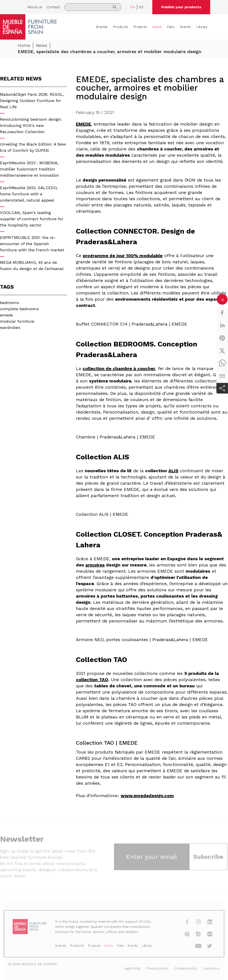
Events (185, 27)
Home (24, 45)
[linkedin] (222, 325)
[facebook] (222, 313)
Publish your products (181, 7)
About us (35, 7)
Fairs (171, 27)
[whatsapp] (222, 363)
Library (202, 27)
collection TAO (92, 680)
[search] (93, 7)
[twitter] (222, 351)
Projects (140, 27)
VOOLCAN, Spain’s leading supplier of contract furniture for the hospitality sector (32, 219)
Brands (102, 27)
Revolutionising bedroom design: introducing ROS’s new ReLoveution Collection (31, 125)
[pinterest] (222, 338)
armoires (95, 565)
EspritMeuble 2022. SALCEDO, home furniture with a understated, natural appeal (29, 194)
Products (120, 27)
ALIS (173, 471)
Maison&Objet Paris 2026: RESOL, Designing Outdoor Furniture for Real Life (32, 101)
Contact (53, 7)
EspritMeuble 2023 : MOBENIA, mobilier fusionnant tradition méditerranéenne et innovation (30, 169)
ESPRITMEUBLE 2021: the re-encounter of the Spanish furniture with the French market (32, 244)
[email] (222, 376)
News (157, 27)
